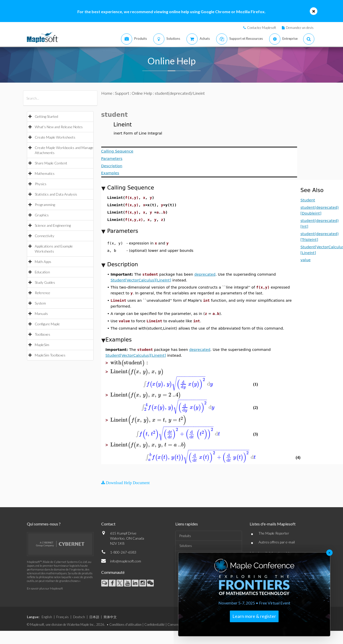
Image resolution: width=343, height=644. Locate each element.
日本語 (94, 617)
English (47, 617)
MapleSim (42, 345)
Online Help (142, 93)
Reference (42, 293)
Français (63, 617)
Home (107, 93)
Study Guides (45, 282)
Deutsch (79, 617)
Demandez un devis (300, 28)
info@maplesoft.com (126, 561)
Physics (41, 184)
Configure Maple (47, 324)
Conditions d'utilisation (125, 624)
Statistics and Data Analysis (56, 194)
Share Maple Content (51, 163)
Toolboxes (42, 334)
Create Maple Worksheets (55, 137)
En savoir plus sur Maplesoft (45, 588)
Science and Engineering (53, 225)
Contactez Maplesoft (262, 28)
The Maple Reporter (274, 533)
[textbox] (130, 363)
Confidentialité (155, 624)
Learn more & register (254, 616)
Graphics (42, 215)
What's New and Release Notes (59, 127)
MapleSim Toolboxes (50, 355)
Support (122, 93)
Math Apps (43, 262)
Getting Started (46, 116)
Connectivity (45, 236)
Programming (45, 205)
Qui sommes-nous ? (44, 524)
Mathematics (45, 173)
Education (42, 272)
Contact (108, 524)
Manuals (41, 314)
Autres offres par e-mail (277, 542)
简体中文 (110, 617)
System (40, 303)
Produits (185, 536)
